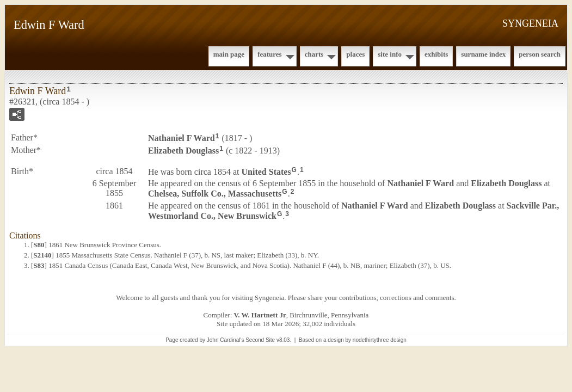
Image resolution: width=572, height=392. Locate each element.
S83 (39, 265)
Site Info (390, 54)
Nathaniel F (182, 138)
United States (266, 171)
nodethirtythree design (380, 340)
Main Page (229, 54)
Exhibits (436, 54)
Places (355, 54)
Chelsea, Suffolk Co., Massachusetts (215, 194)
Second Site (260, 340)
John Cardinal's (226, 340)
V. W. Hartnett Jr (260, 315)
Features (270, 54)
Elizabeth (183, 151)
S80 (39, 245)
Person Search (540, 54)
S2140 (42, 255)
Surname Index (483, 54)
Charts (314, 54)
